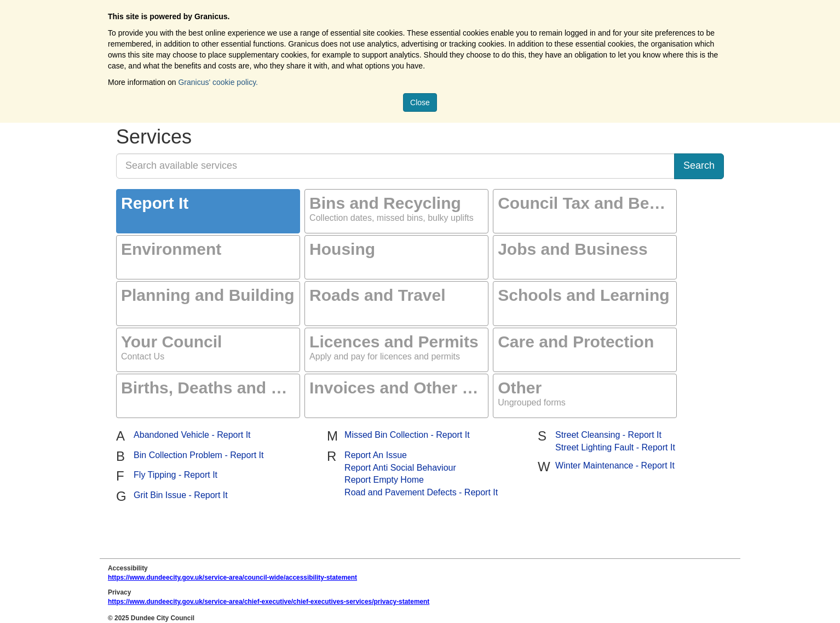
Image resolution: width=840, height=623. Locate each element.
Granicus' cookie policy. (218, 82)
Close (420, 102)
